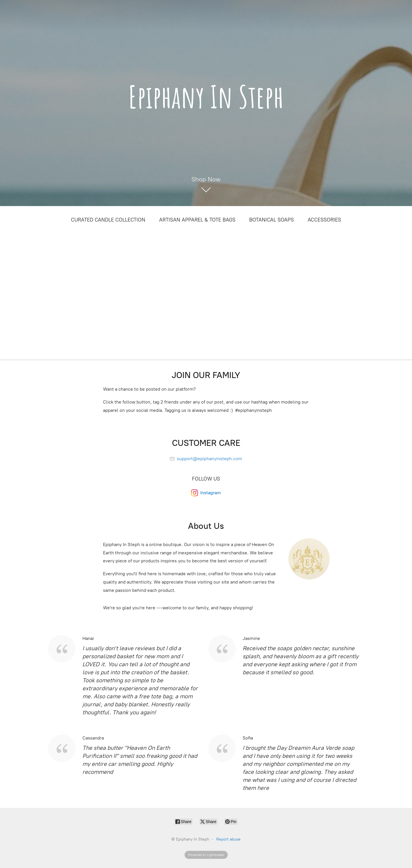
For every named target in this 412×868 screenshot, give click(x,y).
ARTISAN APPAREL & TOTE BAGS (197, 220)
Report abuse (228, 839)
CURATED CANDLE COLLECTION (108, 220)
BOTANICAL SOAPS (272, 220)
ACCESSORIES (324, 220)
